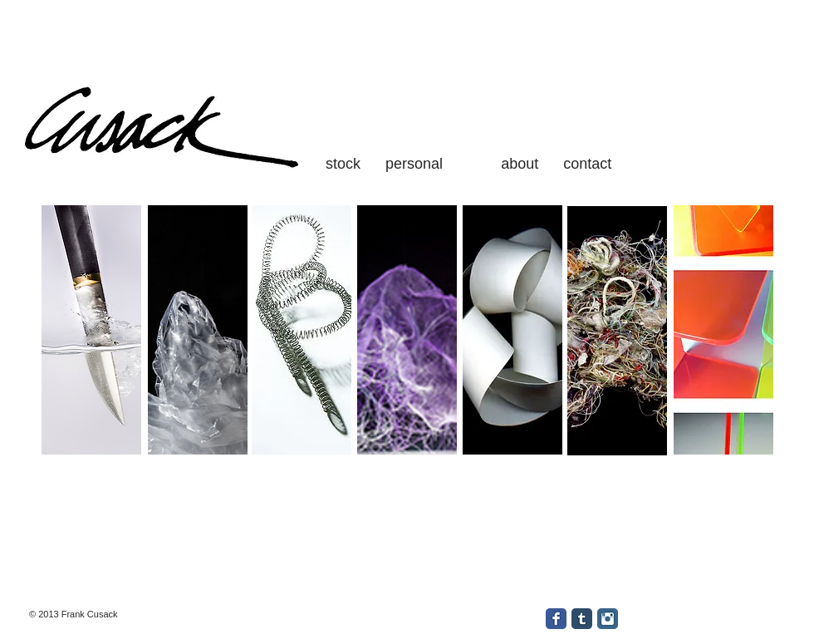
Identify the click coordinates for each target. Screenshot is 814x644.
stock (343, 164)
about (522, 164)
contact (585, 164)
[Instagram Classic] (608, 619)
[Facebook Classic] (556, 619)
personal (414, 164)
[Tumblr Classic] (582, 619)
